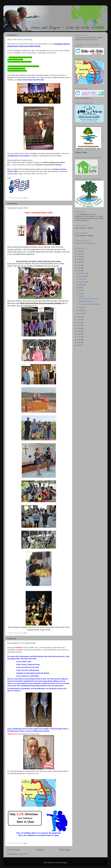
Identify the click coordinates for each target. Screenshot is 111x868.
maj (80, 293)
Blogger (65, 863)
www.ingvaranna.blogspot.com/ (85, 243)
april (81, 296)
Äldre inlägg (65, 850)
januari (81, 313)
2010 (79, 340)
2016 (79, 323)
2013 (79, 331)
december (82, 273)
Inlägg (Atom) (23, 854)
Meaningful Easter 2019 (18, 208)
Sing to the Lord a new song (20, 39)
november (82, 276)
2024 (79, 257)
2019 (79, 271)
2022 (79, 262)
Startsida (40, 850)
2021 (79, 265)
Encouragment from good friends (22, 643)
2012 (79, 334)
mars (81, 308)
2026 (79, 251)
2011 (79, 337)
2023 (79, 259)
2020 (79, 268)
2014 (79, 328)
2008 (79, 345)
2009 (79, 342)
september (83, 282)
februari (82, 311)
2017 (79, 320)
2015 (79, 325)
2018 (79, 317)
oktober (82, 279)
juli (80, 288)
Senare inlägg (14, 850)
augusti (82, 285)
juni (80, 290)
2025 (79, 254)
